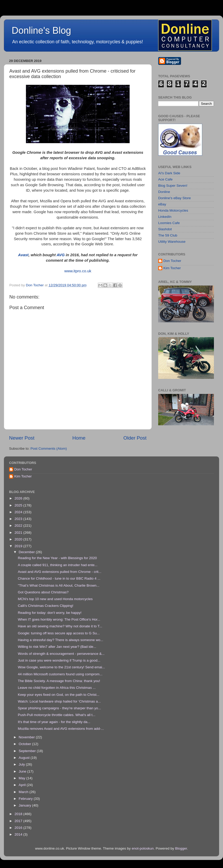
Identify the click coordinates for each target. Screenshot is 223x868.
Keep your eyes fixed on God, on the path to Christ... (59, 695)
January (25, 805)
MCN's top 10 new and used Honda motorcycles (55, 599)
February (26, 799)
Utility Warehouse (172, 242)
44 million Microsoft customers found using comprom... (60, 674)
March (24, 792)
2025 (19, 505)
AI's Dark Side (169, 173)
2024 (19, 512)
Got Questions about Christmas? (43, 592)
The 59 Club (168, 235)
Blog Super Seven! (173, 186)
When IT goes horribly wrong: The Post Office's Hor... (59, 619)
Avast (23, 255)
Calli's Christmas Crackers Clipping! (46, 606)
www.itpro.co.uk (78, 271)
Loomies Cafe (169, 223)
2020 (19, 539)
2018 (19, 814)
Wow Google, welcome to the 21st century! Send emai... (61, 667)
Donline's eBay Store (175, 198)
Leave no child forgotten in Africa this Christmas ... (57, 688)
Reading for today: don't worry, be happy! (50, 613)
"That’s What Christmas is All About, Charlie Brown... (59, 585)
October (25, 744)
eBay (162, 204)
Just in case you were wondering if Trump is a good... (59, 660)
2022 (19, 526)
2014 (19, 834)
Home (79, 438)
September (28, 751)
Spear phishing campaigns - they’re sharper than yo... (59, 708)
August (25, 758)
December (27, 552)
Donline (164, 192)
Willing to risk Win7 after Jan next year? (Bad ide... (57, 647)
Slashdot (165, 229)
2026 (19, 498)
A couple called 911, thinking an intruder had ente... (58, 565)
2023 (19, 519)
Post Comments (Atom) (49, 449)
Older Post (135, 438)
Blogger (181, 848)
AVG (61, 255)
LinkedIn (165, 217)
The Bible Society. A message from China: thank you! (59, 681)
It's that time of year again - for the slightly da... (54, 722)
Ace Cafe (165, 179)
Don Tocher (172, 261)
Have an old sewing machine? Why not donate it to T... (60, 626)
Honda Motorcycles (173, 210)
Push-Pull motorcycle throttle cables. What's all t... (57, 715)
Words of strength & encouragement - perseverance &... (61, 654)
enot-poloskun (143, 848)
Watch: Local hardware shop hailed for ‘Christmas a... (59, 701)
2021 (19, 533)
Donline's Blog (41, 30)
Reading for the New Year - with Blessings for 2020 (57, 558)
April (23, 785)
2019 (19, 546)
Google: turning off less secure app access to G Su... (59, 633)
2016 (19, 828)
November (27, 737)
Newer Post (22, 438)
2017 (19, 821)
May (22, 778)
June (23, 771)
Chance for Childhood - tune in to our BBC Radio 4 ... (59, 578)
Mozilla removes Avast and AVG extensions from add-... (61, 729)
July (22, 764)
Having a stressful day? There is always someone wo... (61, 640)
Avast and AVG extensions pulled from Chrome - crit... (60, 572)
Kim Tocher (172, 268)
